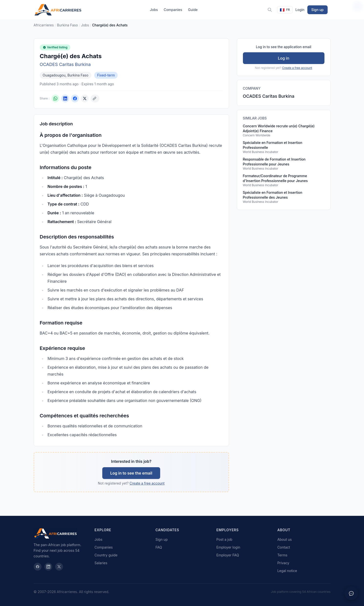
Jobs (154, 10)
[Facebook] (38, 567)
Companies (173, 10)
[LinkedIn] (48, 567)
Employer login (228, 547)
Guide (193, 10)
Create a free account (147, 483)
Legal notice (287, 571)
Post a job (224, 539)
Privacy (283, 563)
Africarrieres (44, 25)
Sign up (317, 10)
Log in (284, 58)
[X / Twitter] (59, 567)
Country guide (106, 555)
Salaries (101, 563)
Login (300, 10)
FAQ (159, 547)
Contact (284, 547)
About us (285, 539)
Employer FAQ (228, 555)
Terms (282, 555)
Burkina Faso (67, 25)
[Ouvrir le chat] (351, 593)
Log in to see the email (131, 473)
